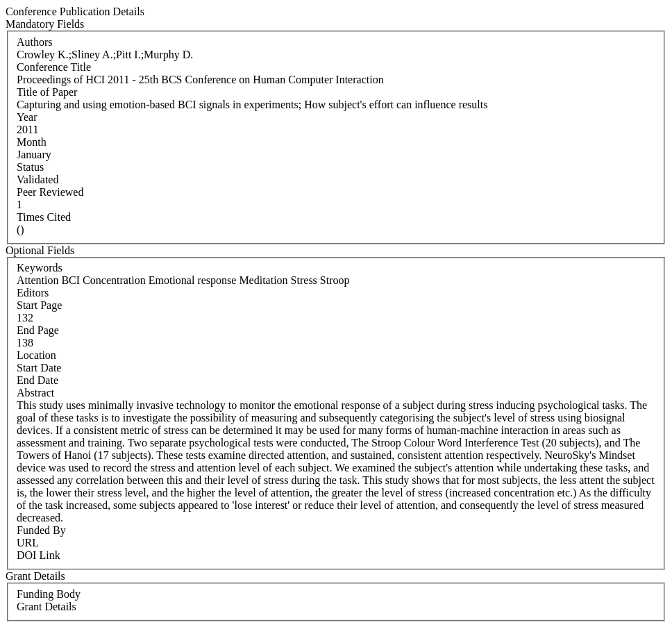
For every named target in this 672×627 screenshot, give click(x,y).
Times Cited (44, 217)
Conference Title (54, 67)
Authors (35, 42)
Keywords (40, 268)
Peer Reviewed (50, 192)
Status (30, 167)
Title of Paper (47, 92)
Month (32, 142)
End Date (37, 380)
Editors (33, 293)
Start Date (39, 368)
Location (36, 355)
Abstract (35, 393)
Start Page (39, 305)
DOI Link (39, 555)
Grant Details (47, 607)
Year (27, 117)
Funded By (41, 530)
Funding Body (49, 594)
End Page (38, 330)
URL (28, 543)
